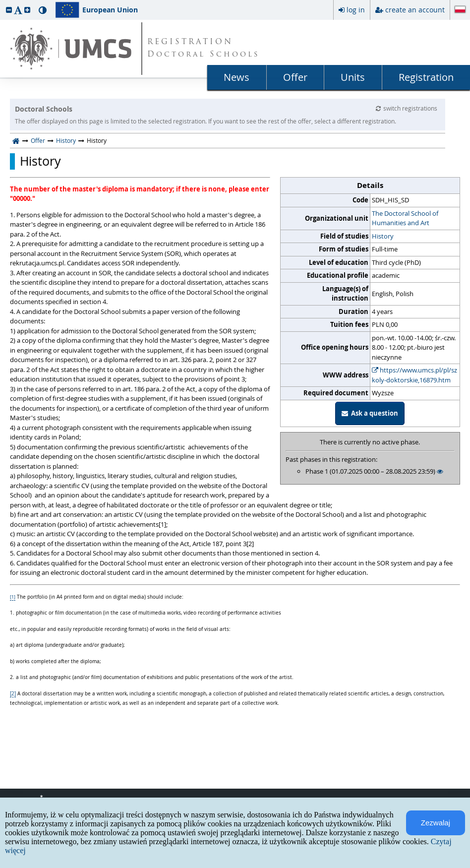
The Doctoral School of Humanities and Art (405, 218)
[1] (13, 597)
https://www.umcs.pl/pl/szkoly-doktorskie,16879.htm (414, 375)
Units (353, 77)
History (66, 140)
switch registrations (407, 108)
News (236, 77)
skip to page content (2, 2)
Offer (295, 77)
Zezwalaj (436, 823)
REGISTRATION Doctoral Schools (204, 49)
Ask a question (370, 413)
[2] (13, 694)
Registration (426, 77)
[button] (9, 10)
